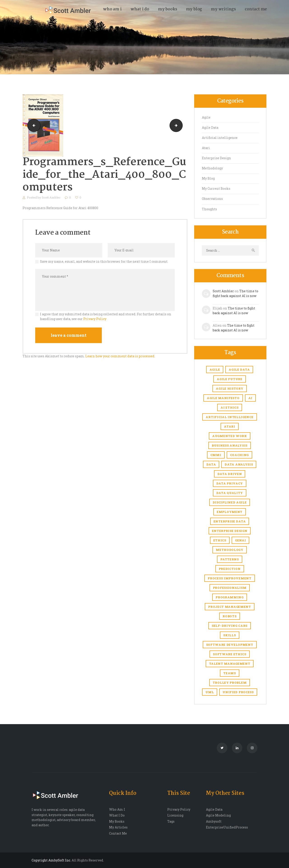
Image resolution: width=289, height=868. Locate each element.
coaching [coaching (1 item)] (240, 455)
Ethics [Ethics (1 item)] (220, 540)
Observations (212, 199)
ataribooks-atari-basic (181, 125)
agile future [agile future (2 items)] (230, 379)
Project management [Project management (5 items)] (230, 607)
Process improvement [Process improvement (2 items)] (230, 578)
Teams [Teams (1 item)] (230, 673)
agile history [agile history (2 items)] (230, 388)
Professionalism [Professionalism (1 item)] (230, 588)
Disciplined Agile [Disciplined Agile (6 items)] (230, 502)
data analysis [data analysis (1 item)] (239, 464)
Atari (206, 148)
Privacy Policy (95, 319)
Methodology (212, 168)
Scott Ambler (51, 197)
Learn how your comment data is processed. (120, 356)
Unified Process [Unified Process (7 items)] (238, 692)
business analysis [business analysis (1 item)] (230, 445)
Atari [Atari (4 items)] (230, 426)
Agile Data (210, 128)
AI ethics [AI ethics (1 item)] (230, 407)
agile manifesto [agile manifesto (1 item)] (223, 398)
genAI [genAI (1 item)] (241, 540)
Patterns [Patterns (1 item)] (230, 559)
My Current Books (216, 188)
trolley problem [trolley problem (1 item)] (230, 683)
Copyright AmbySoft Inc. (51, 860)
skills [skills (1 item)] (230, 635)
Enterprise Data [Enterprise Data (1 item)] (230, 521)
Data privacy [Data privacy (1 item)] (230, 483)
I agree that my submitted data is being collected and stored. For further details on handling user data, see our (106, 316)
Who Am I (117, 809)
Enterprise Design (216, 158)
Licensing (175, 815)
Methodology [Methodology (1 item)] (230, 550)
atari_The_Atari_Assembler (32, 125)
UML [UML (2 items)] (210, 692)
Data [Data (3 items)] (211, 464)
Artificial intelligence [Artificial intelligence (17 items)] (230, 417)
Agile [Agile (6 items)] (215, 370)
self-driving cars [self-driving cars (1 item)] (230, 626)
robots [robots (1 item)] (230, 616)
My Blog (208, 178)
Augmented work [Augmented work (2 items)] (230, 436)
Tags (171, 821)
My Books (117, 821)
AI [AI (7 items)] (250, 398)
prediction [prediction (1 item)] (230, 569)
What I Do (117, 815)
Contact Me (118, 833)
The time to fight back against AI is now (235, 293)
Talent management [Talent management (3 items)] (230, 664)
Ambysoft (214, 821)
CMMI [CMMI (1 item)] (216, 455)
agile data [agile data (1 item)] (239, 370)
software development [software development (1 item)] (230, 645)
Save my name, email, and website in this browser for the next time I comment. (104, 261)
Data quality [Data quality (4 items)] (230, 493)
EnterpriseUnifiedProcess (227, 827)
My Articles (118, 827)
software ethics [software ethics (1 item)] (230, 654)
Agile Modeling (218, 815)
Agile (206, 117)
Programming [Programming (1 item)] (230, 597)
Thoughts (209, 209)
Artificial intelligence (220, 138)
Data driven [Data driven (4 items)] (230, 474)
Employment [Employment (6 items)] (230, 512)
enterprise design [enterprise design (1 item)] (230, 531)
